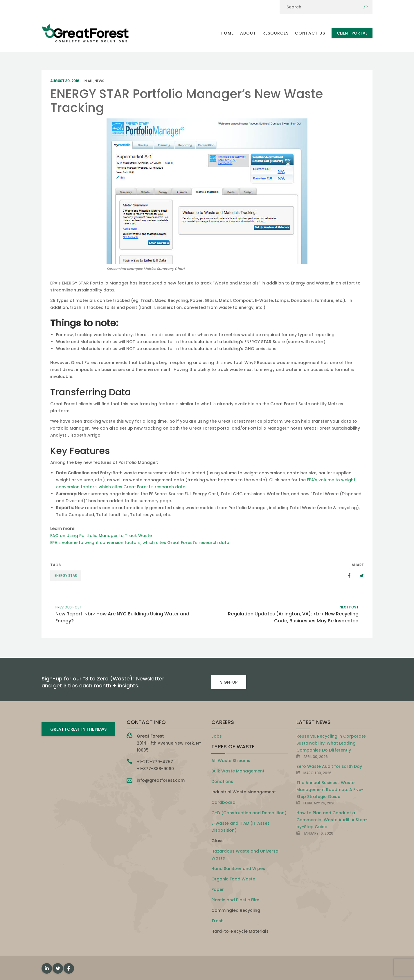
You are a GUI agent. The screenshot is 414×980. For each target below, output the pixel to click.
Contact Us (310, 33)
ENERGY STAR (66, 575)
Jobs (217, 736)
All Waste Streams (231, 761)
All (90, 81)
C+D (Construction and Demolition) (249, 813)
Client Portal (352, 33)
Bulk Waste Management (238, 771)
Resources (276, 33)
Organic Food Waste (233, 879)
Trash (217, 921)
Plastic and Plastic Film (235, 900)
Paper (218, 889)
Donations (222, 781)
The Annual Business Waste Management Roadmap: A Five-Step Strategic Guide (330, 790)
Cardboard (223, 802)
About (248, 33)
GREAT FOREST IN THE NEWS (78, 729)
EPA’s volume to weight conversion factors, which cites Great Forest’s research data (140, 543)
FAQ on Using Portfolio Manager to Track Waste (101, 536)
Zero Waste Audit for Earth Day (329, 766)
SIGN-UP (229, 682)
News (99, 81)
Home (227, 33)
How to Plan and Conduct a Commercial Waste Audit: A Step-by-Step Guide (332, 820)
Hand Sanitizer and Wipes (238, 869)
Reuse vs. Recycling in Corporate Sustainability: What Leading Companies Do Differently (331, 743)
